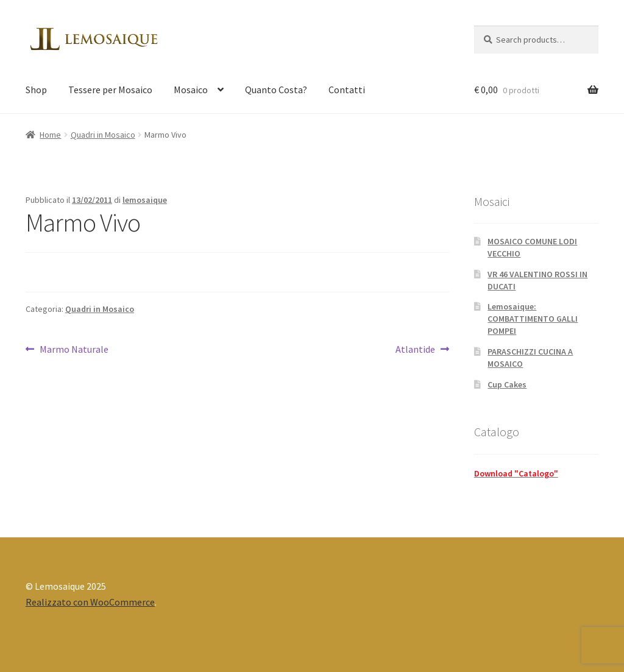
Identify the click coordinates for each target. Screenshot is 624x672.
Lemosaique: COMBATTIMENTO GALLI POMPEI (533, 319)
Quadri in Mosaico (103, 135)
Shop (36, 90)
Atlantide (418, 350)
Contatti (347, 90)
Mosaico (191, 90)
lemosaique (145, 200)
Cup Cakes (507, 384)
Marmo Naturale (74, 350)
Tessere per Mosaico (110, 90)
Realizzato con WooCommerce (90, 602)
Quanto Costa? (276, 90)
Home (50, 135)
